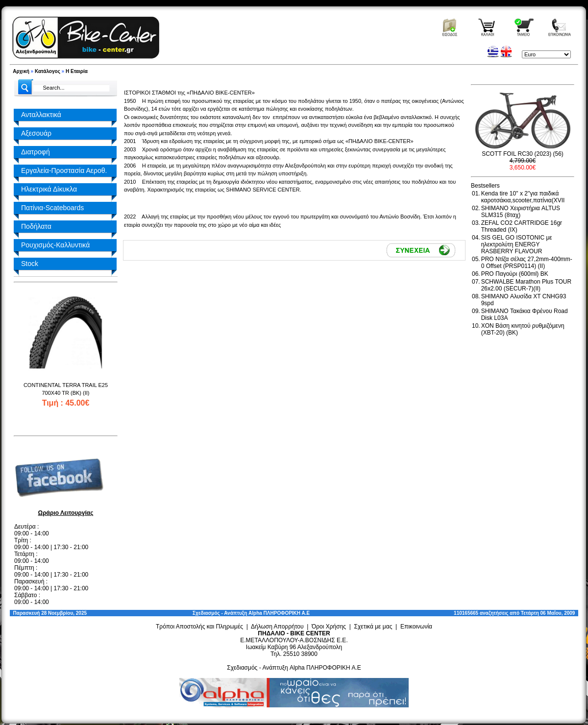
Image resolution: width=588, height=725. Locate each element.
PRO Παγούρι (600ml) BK (515, 274)
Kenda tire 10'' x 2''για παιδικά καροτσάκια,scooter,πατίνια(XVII (523, 197)
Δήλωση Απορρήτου (277, 627)
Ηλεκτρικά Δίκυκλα (49, 189)
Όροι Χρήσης (329, 627)
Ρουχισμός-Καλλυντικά (55, 245)
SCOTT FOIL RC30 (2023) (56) (523, 154)
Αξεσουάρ (36, 133)
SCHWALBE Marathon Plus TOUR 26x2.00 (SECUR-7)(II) (527, 285)
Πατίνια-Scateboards (52, 208)
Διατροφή (36, 152)
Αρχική (21, 71)
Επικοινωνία (416, 627)
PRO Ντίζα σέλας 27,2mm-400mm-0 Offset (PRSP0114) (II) (527, 263)
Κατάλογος (48, 71)
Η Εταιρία (77, 71)
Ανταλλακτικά (41, 115)
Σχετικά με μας (373, 627)
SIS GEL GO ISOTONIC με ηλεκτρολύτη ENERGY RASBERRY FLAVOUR (517, 244)
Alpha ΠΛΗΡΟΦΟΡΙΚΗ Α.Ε (279, 613)
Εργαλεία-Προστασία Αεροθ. (64, 170)
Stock (30, 264)
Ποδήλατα (36, 226)
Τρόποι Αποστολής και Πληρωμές (199, 627)
